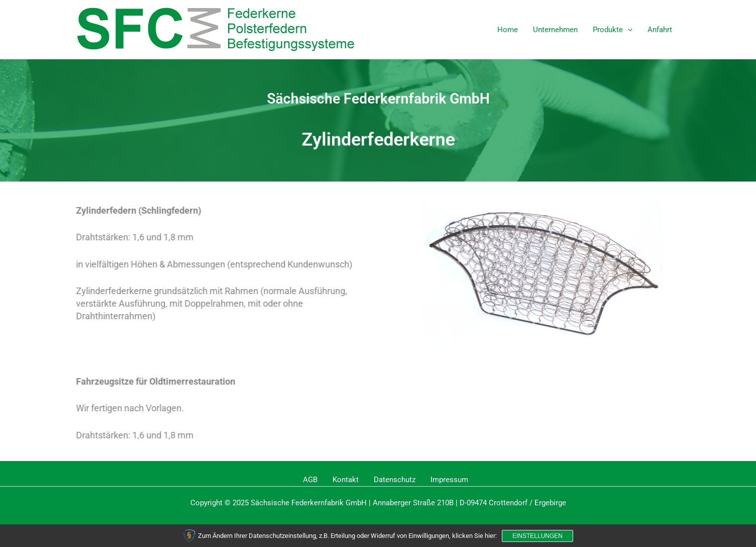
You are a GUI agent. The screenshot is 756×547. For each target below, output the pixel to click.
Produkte (613, 30)
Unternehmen (555, 30)
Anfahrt (660, 30)
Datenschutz (395, 480)
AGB (310, 480)
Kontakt (346, 480)
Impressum (449, 480)
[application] (628, 30)
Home (508, 30)
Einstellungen (537, 536)
